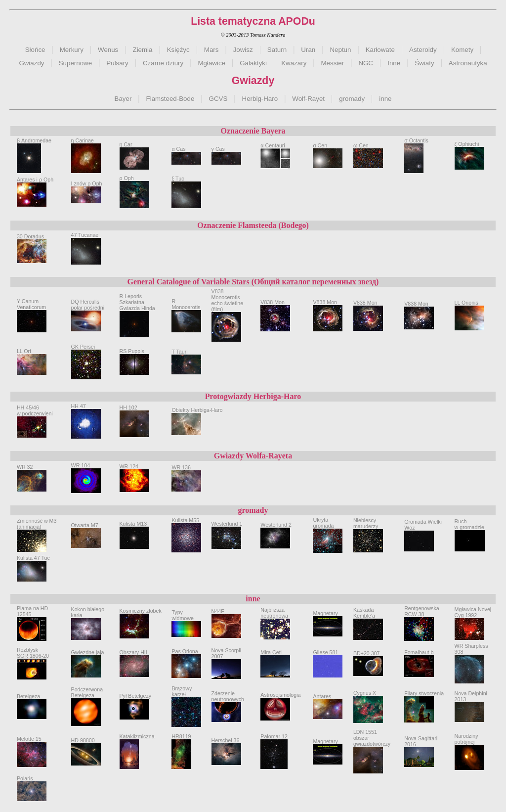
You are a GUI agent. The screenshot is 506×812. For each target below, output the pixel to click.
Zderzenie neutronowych (228, 702)
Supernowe (75, 63)
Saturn (277, 50)
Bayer (123, 99)
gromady (352, 99)
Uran (308, 50)
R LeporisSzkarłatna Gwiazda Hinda (137, 309)
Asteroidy (423, 50)
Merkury (72, 50)
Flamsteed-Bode (170, 99)
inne (385, 99)
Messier (333, 63)
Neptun (340, 50)
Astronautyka (468, 63)
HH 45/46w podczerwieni (35, 416)
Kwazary (294, 63)
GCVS (218, 99)
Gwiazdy (31, 63)
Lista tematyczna (233, 21)
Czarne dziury (163, 63)
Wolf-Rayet (308, 99)
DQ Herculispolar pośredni (88, 310)
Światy (424, 63)
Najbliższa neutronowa (275, 618)
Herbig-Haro (260, 99)
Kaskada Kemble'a (368, 619)
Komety (462, 50)
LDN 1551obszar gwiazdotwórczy (372, 745)
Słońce (35, 50)
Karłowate (380, 50)
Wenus (108, 50)
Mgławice (211, 63)
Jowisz (243, 50)
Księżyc (178, 50)
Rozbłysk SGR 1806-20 (33, 658)
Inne (394, 63)
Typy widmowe (186, 620)
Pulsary (117, 63)
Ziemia (143, 50)
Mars (211, 50)
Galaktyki (253, 63)
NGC (366, 63)
